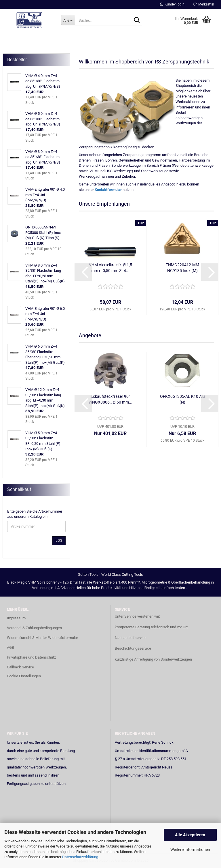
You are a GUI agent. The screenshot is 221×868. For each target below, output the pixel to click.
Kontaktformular (108, 190)
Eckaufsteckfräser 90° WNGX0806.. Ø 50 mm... (110, 399)
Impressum (16, 618)
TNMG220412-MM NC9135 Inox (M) (182, 268)
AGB (11, 647)
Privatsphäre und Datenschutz (31, 657)
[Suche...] (68, 20)
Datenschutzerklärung (80, 857)
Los (59, 541)
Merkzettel (204, 4)
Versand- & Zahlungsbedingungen (34, 628)
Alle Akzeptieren (190, 835)
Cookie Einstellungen (24, 676)
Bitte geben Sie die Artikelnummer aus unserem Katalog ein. (35, 514)
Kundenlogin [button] (172, 4)
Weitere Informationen (190, 850)
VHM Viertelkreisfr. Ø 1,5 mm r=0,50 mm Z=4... (110, 268)
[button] (83, 272)
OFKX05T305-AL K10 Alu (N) (182, 399)
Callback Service (20, 667)
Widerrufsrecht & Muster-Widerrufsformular (42, 638)
